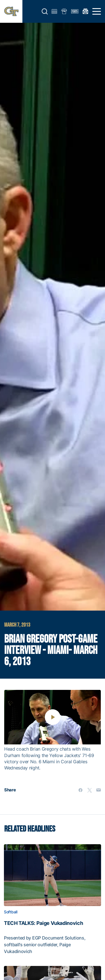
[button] (45, 12)
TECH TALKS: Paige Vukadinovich (43, 923)
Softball (11, 912)
